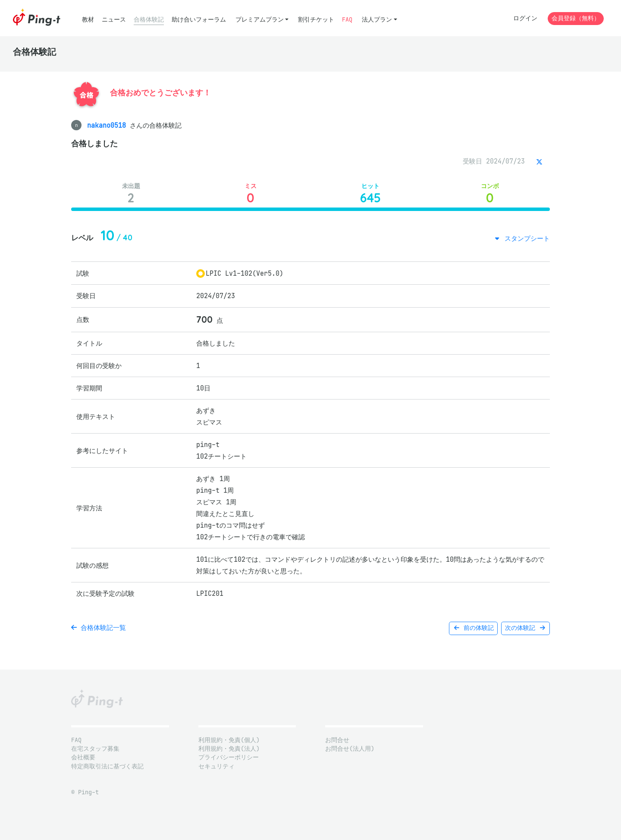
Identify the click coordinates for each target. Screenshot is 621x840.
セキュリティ (216, 766)
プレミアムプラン (260, 20)
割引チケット (316, 20)
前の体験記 (473, 628)
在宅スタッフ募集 (95, 749)
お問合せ (337, 740)
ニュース (114, 20)
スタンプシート (525, 238)
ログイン (525, 18)
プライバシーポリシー (229, 757)
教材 (88, 20)
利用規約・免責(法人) (229, 749)
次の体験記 (525, 628)
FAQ (347, 20)
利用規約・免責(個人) (229, 740)
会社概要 (83, 757)
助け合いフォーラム (199, 20)
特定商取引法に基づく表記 (107, 766)
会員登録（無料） (576, 18)
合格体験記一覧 (99, 628)
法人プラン (377, 20)
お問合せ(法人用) (350, 749)
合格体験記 (149, 20)
